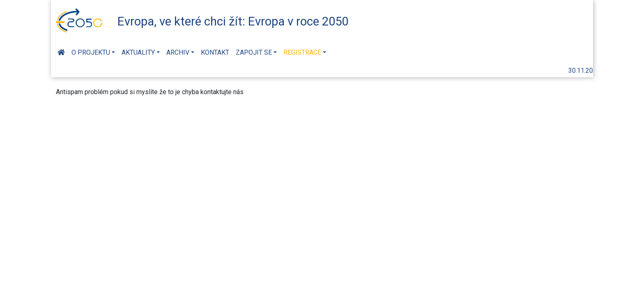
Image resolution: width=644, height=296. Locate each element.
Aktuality (138, 52)
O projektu (91, 52)
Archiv (178, 52)
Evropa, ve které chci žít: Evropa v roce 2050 (233, 21)
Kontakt (215, 52)
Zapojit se (254, 52)
